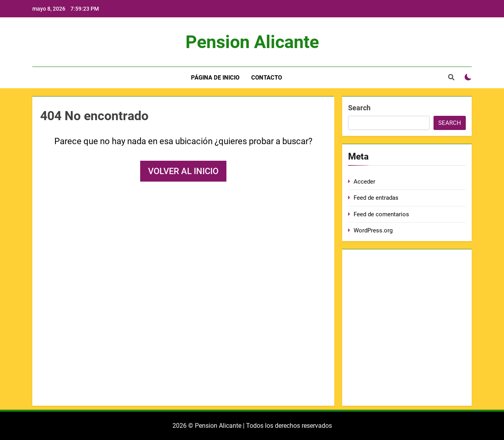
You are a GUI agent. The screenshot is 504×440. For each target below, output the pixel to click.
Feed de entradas (376, 198)
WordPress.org (373, 230)
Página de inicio (215, 78)
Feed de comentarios (381, 214)
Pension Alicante (252, 42)
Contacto (267, 78)
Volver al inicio (183, 171)
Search (359, 108)
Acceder (364, 182)
